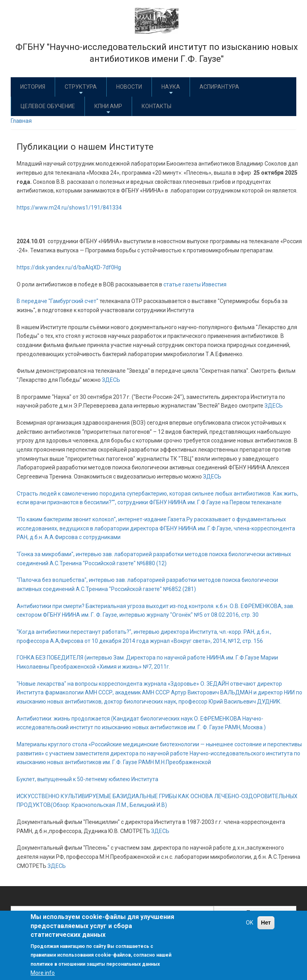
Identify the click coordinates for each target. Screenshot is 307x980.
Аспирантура (219, 87)
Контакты (156, 106)
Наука (171, 90)
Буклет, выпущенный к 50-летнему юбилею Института (87, 779)
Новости (129, 87)
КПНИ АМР (108, 109)
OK (249, 923)
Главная (21, 121)
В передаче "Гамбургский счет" (58, 301)
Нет (266, 923)
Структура (81, 90)
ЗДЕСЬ (111, 380)
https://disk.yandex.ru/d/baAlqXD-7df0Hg (69, 267)
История (33, 87)
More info (43, 973)
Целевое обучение (48, 106)
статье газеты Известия (195, 284)
